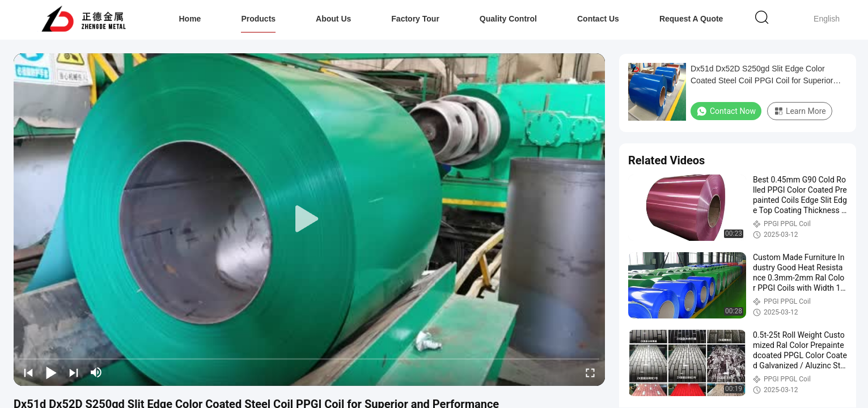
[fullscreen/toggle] (590, 372)
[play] (310, 219)
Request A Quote (691, 19)
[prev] (28, 372)
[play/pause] (51, 372)
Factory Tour (415, 19)
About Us (333, 19)
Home (190, 19)
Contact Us (598, 19)
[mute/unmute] (96, 372)
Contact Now (726, 111)
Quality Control (508, 19)
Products (258, 19)
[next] (74, 372)
